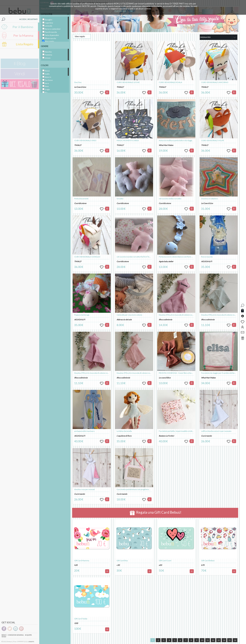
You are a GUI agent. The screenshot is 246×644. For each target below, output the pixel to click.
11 (208, 640)
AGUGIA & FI (80, 320)
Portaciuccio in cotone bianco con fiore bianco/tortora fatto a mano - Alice (189, 257)
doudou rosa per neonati (84, 489)
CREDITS (31, 642)
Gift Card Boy (122, 561)
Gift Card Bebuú (208, 561)
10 (202, 640)
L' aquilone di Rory (124, 436)
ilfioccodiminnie (81, 378)
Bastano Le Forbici (166, 436)
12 (213, 640)
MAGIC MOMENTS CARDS (128, 140)
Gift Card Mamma (82, 561)
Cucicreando (80, 494)
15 (230, 640)
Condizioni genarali (16, 635)
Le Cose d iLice (80, 87)
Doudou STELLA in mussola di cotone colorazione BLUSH (98, 373)
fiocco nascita (207, 257)
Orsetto (120, 199)
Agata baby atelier (166, 261)
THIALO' (78, 145)
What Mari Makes (166, 145)
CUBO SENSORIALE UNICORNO (215, 82)
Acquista (28, 635)
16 (235, 640)
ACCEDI (23, 19)
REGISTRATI (33, 19)
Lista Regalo (25, 44)
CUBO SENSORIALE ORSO (85, 140)
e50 (160, 565)
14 (224, 640)
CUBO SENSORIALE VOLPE (213, 140)
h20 (76, 565)
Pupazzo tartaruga (82, 315)
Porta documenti (81, 199)
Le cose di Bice (165, 378)
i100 (76, 623)
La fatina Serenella (124, 431)
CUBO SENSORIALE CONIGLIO (87, 257)
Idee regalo (80, 36)
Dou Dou (78, 82)
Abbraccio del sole (124, 320)
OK (131, 11)
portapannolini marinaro (84, 431)
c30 (118, 565)
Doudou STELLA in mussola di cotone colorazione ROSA (140, 373)
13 (219, 640)
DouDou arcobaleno (209, 199)
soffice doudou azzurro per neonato (216, 431)
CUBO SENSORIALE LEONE (128, 82)
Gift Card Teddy (81, 619)
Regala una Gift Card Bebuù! (156, 513)
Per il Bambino (23, 27)
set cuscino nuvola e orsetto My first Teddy (134, 257)
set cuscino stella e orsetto (170, 199)
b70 (203, 565)
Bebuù (4, 635)
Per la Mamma (23, 35)
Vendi (4, 637)
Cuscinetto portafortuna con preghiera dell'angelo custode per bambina (146, 489)
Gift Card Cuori (165, 561)
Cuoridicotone (80, 203)
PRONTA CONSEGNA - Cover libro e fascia (176, 373)
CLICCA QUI (120, 11)
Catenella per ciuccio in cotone (129, 315)
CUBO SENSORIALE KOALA (170, 82)
